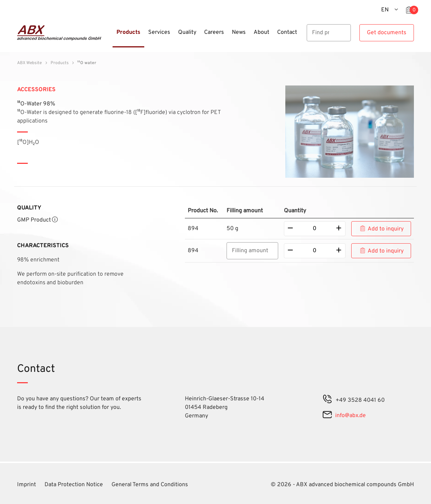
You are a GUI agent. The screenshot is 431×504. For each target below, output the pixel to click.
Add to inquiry (386, 229)
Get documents (387, 33)
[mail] (327, 416)
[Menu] (110, 37)
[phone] (327, 400)
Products (60, 63)
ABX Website (29, 63)
